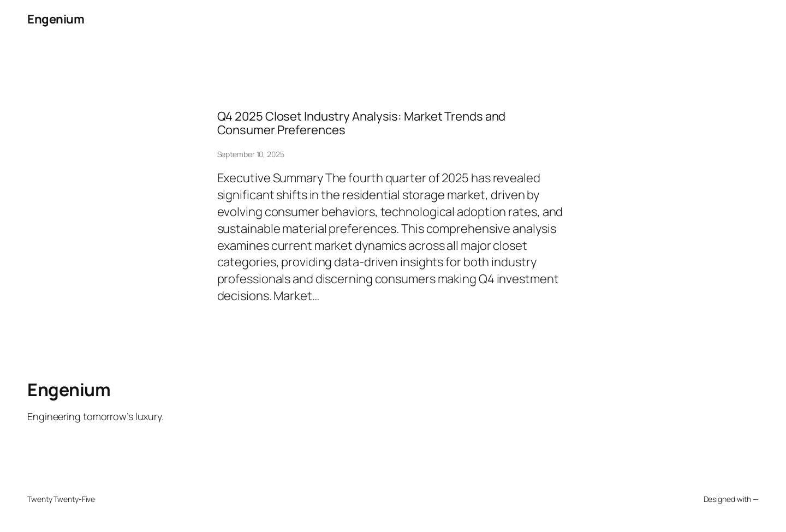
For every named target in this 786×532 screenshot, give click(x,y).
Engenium (56, 19)
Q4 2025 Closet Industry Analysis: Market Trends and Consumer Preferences (362, 123)
